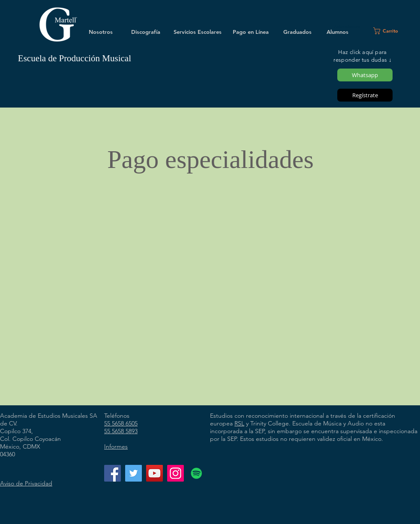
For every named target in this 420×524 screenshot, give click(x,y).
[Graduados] (297, 32)
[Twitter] (133, 473)
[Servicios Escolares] (198, 32)
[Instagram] (175, 473)
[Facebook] (112, 473)
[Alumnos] (337, 32)
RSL (239, 423)
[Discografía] (146, 32)
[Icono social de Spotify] (196, 473)
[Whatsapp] (365, 75)
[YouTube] (154, 473)
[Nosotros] (101, 32)
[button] (389, 31)
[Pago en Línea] (251, 32)
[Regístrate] (365, 95)
